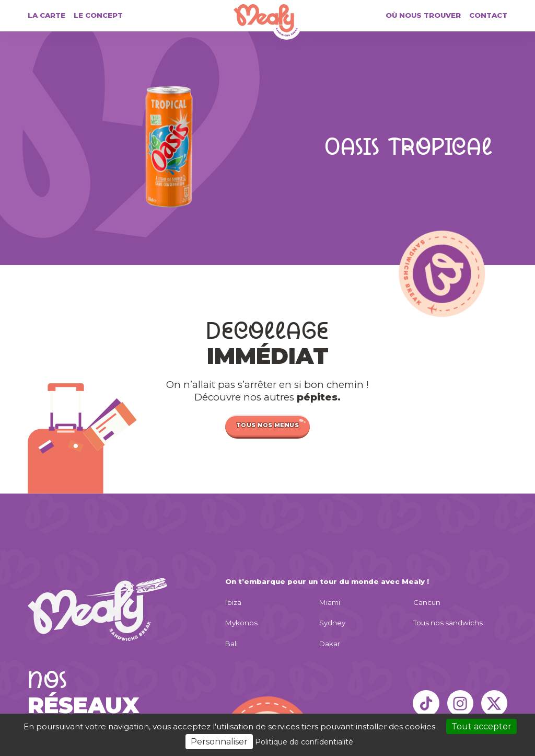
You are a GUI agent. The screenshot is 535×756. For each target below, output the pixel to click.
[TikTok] (426, 703)
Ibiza (233, 603)
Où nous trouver (423, 15)
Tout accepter (481, 726)
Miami (330, 603)
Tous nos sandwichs (448, 623)
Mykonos (241, 623)
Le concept (98, 15)
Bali (231, 644)
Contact (488, 15)
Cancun (427, 603)
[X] (494, 703)
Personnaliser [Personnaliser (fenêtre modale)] (219, 742)
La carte (46, 15)
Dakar (330, 644)
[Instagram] (460, 703)
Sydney (332, 623)
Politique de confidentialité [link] (304, 742)
